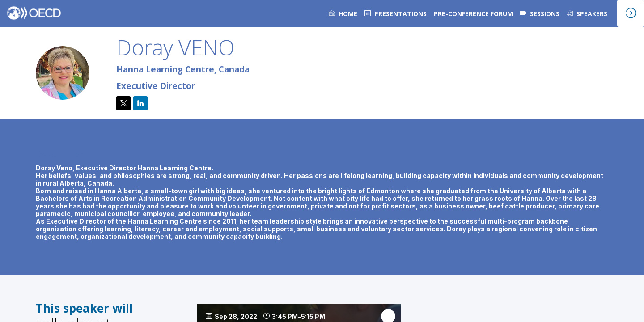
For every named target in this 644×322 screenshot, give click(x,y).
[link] (343, 13)
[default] (396, 13)
